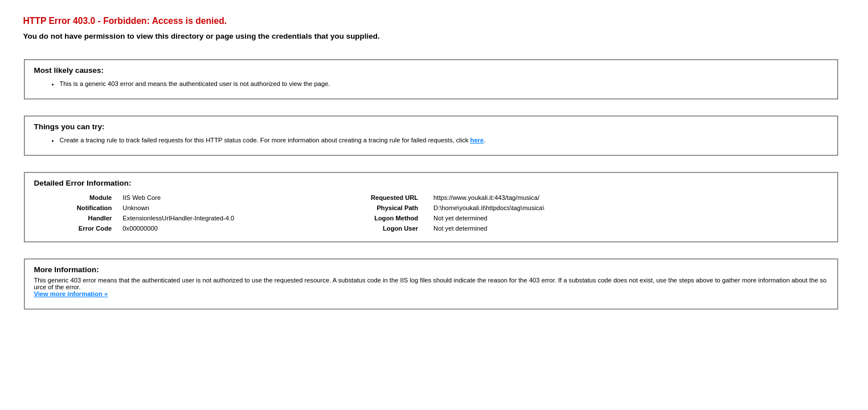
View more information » (71, 294)
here (477, 140)
